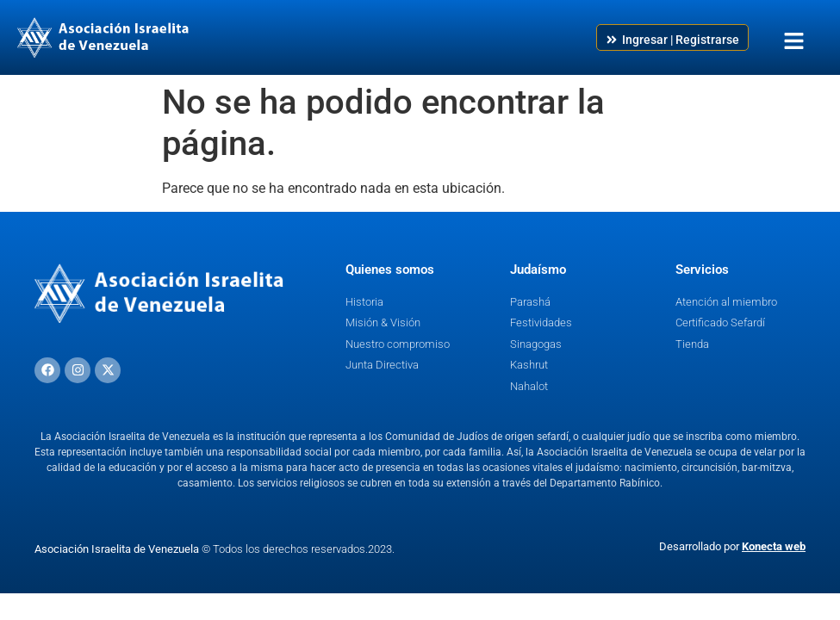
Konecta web (774, 546)
